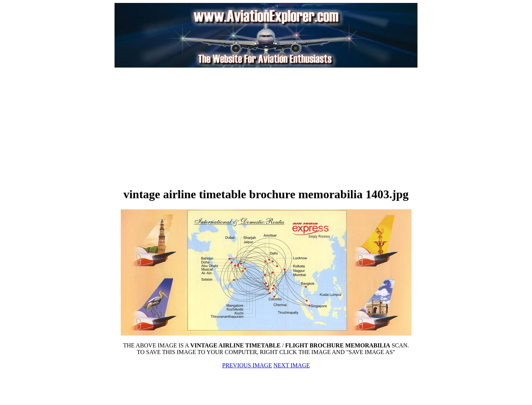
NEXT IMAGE (292, 365)
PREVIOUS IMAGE (247, 365)
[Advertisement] (183, 127)
